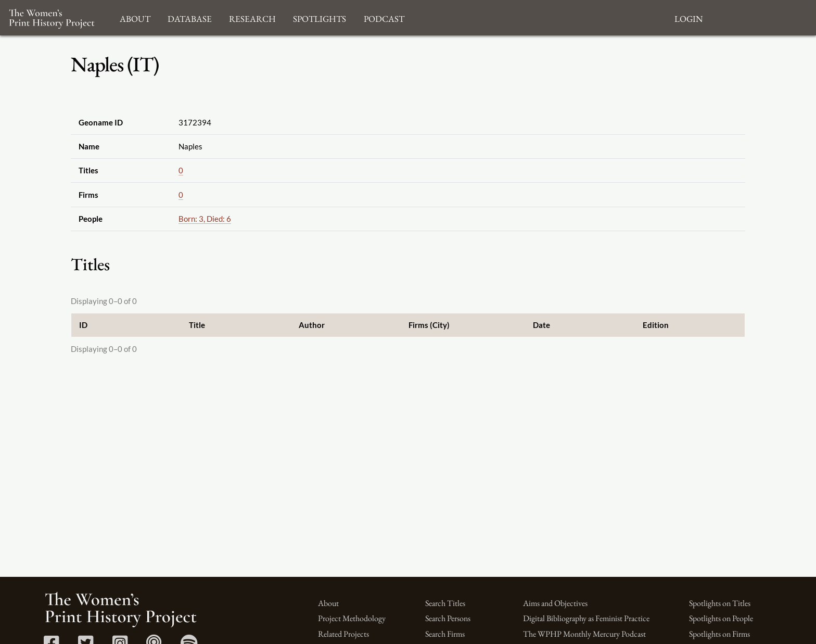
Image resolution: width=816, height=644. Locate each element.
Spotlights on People (721, 618)
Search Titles (445, 603)
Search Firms (445, 634)
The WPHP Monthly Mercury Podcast (584, 634)
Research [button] (252, 17)
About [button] (135, 17)
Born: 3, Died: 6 (205, 219)
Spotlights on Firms (719, 634)
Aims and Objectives (555, 603)
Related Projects (343, 634)
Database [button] (190, 17)
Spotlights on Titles (720, 603)
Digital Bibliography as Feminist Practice (586, 618)
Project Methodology (352, 618)
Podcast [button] (384, 17)
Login (688, 17)
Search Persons (448, 618)
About (328, 603)
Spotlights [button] (320, 17)
